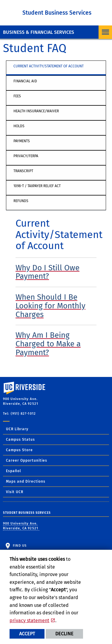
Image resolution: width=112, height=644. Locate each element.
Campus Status (20, 440)
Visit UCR (15, 492)
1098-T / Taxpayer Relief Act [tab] (37, 186)
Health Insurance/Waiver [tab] (36, 111)
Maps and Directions (26, 481)
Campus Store (19, 450)
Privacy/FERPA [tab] (26, 156)
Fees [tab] (17, 96)
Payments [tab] (22, 141)
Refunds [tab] (21, 201)
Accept (27, 634)
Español (14, 471)
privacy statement (29, 620)
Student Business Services (57, 13)
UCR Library (17, 429)
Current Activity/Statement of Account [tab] (49, 66)
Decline (64, 634)
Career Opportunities (27, 460)
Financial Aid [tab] (25, 81)
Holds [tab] (19, 126)
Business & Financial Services (39, 32)
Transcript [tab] (23, 171)
